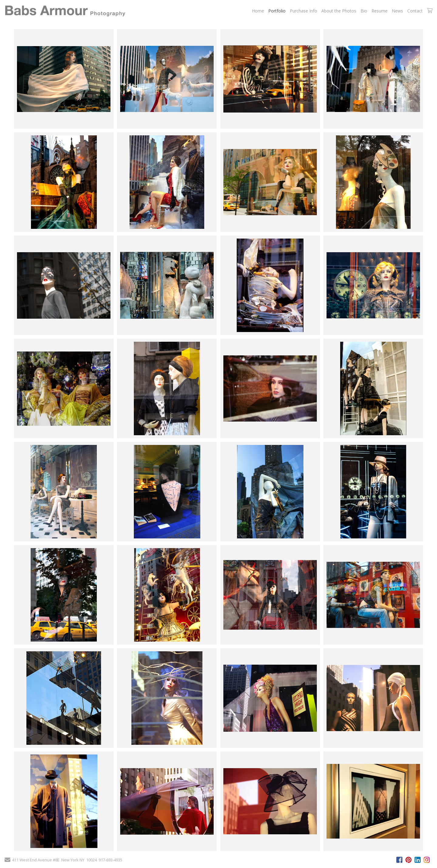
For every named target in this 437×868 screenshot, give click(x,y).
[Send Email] (7, 860)
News (397, 11)
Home (258, 11)
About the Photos (339, 11)
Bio (364, 11)
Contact (415, 11)
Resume (379, 11)
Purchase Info (303, 11)
